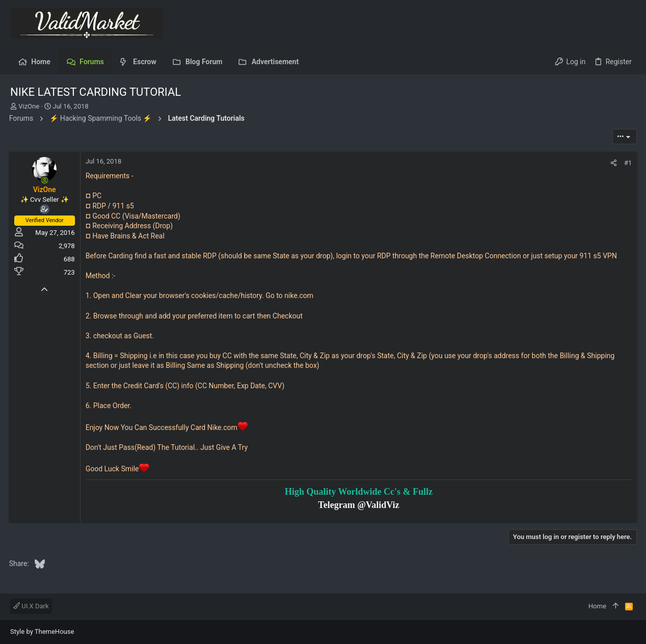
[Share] (613, 163)
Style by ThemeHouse (42, 632)
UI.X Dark (31, 606)
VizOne (29, 106)
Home (597, 606)
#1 (627, 163)
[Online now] (46, 180)
